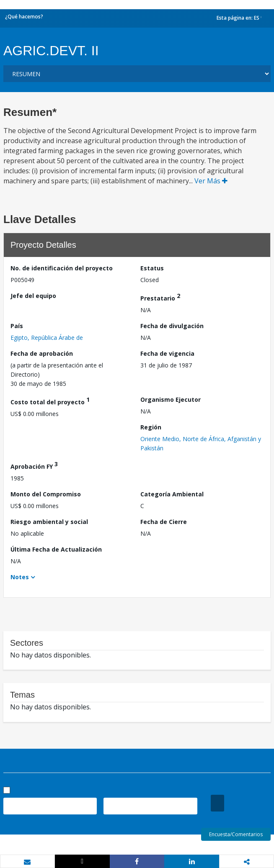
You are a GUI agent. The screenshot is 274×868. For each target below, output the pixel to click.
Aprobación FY (34, 465)
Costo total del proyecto (50, 401)
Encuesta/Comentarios (236, 834)
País (17, 326)
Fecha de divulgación (172, 326)
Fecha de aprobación (42, 353)
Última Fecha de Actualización (56, 549)
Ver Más (211, 181)
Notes (20, 577)
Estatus (152, 268)
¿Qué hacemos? (24, 17)
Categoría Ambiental (172, 494)
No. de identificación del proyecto (62, 268)
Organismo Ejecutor (171, 399)
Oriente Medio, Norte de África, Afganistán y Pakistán (201, 443)
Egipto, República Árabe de (47, 338)
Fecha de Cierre (164, 522)
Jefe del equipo (33, 296)
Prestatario (160, 297)
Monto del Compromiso (46, 494)
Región (151, 427)
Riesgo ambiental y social (49, 522)
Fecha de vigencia (167, 353)
